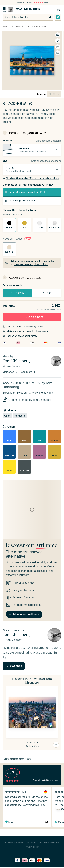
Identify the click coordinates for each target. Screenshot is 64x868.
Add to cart (32, 317)
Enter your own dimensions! (31, 178)
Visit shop (10, 372)
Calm (7, 416)
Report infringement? (50, 842)
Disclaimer (31, 842)
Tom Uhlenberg (24, 9)
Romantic (20, 416)
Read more (28, 372)
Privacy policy (32, 847)
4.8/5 (41, 3)
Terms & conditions (13, 842)
